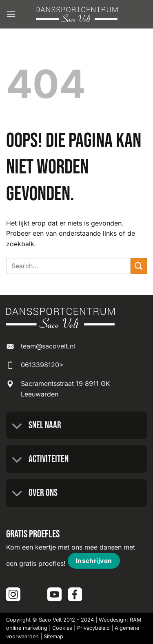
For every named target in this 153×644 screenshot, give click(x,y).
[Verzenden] (139, 266)
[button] (11, 14)
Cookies (62, 628)
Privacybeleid (93, 628)
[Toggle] (17, 426)
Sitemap (53, 636)
